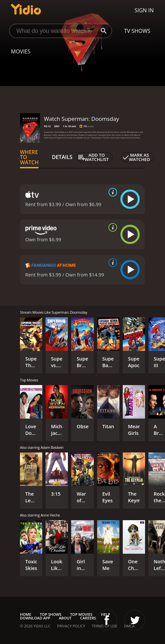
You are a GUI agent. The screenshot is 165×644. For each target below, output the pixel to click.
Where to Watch (29, 157)
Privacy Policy (71, 626)
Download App (35, 618)
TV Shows (137, 31)
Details (62, 157)
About (65, 618)
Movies (21, 51)
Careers (88, 618)
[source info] (111, 192)
